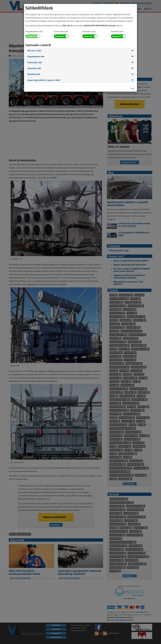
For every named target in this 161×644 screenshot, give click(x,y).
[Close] (134, 6)
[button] (35, 50)
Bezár (133, 88)
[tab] (80, 51)
